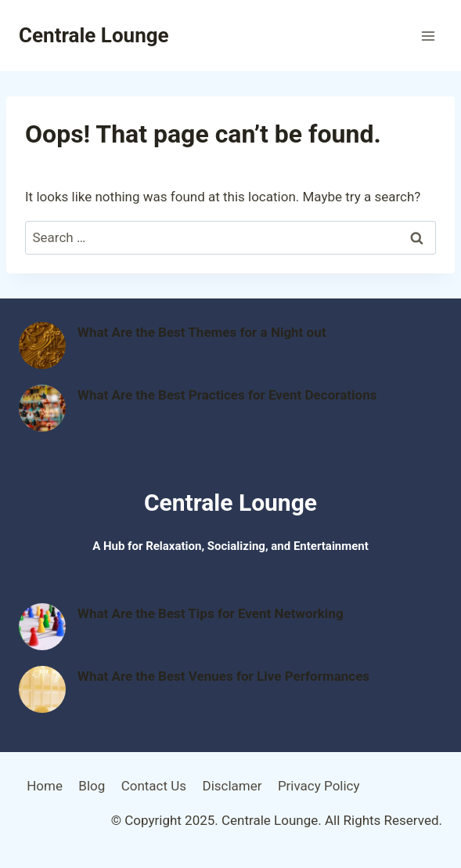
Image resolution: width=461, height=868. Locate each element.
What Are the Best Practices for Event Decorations (227, 395)
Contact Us (154, 786)
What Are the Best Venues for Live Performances (223, 676)
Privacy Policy (319, 786)
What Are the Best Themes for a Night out (202, 332)
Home (45, 786)
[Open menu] (428, 36)
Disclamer (232, 786)
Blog (92, 786)
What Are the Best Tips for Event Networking (211, 613)
